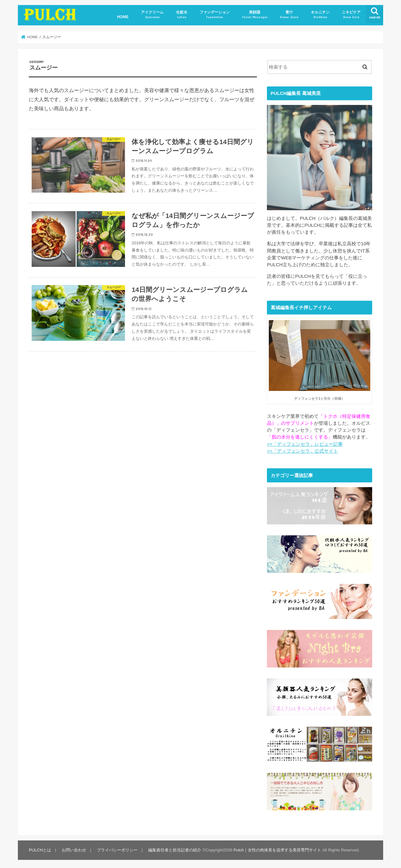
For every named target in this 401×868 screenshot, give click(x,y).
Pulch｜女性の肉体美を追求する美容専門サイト (277, 848)
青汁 (289, 15)
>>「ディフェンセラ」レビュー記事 (305, 444)
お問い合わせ (74, 848)
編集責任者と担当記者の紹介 (175, 848)
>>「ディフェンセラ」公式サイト (302, 451)
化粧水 (182, 15)
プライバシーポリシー (117, 848)
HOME (123, 17)
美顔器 (255, 15)
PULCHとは (40, 848)
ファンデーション (215, 15)
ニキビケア (351, 15)
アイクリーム (152, 15)
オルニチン (320, 15)
